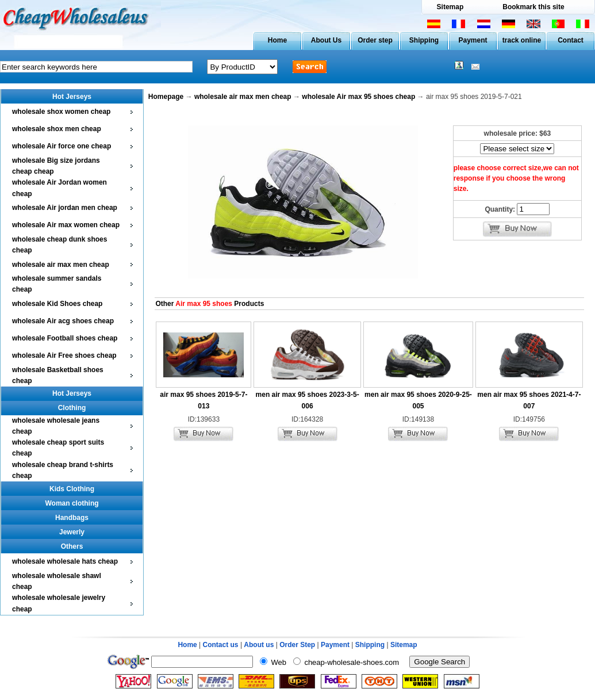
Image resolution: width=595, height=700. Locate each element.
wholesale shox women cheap (61, 112)
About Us (326, 40)
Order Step (298, 645)
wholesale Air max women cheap (66, 225)
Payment (473, 40)
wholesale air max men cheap (61, 265)
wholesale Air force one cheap (62, 146)
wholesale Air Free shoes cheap (64, 355)
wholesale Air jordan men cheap (65, 208)
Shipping (424, 40)
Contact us (221, 645)
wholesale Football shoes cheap (65, 338)
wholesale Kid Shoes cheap (57, 304)
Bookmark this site (533, 7)
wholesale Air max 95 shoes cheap (358, 97)
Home (277, 40)
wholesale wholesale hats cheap (65, 561)
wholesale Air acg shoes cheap (63, 321)
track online (522, 40)
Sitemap (450, 7)
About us (259, 645)
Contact (571, 40)
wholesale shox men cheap (57, 129)
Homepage (166, 97)
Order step (375, 40)
